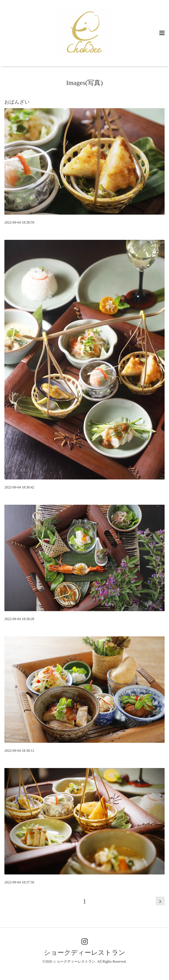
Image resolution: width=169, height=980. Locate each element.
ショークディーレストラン (84, 952)
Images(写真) (85, 83)
